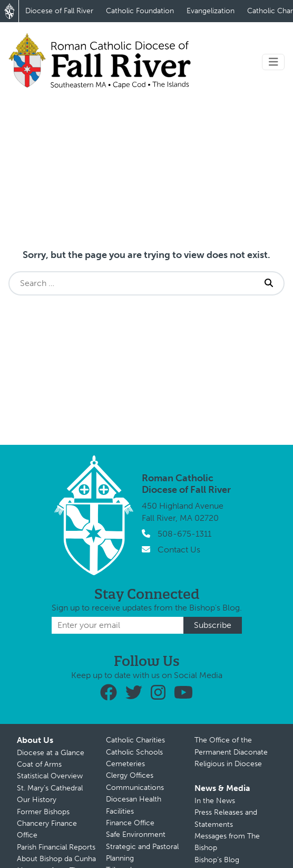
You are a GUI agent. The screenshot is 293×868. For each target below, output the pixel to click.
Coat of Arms (39, 764)
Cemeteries (125, 764)
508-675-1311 (184, 534)
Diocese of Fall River (59, 11)
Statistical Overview (50, 776)
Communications (135, 788)
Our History (37, 800)
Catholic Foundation (140, 11)
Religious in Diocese (228, 764)
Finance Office (130, 823)
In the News (215, 801)
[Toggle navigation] (274, 62)
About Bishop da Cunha (56, 859)
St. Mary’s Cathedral (50, 788)
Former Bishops (43, 812)
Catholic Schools (134, 752)
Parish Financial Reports (56, 847)
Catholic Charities (135, 740)
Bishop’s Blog (217, 860)
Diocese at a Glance (51, 753)
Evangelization (211, 11)
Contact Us (179, 550)
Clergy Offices (130, 775)
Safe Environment (136, 834)
